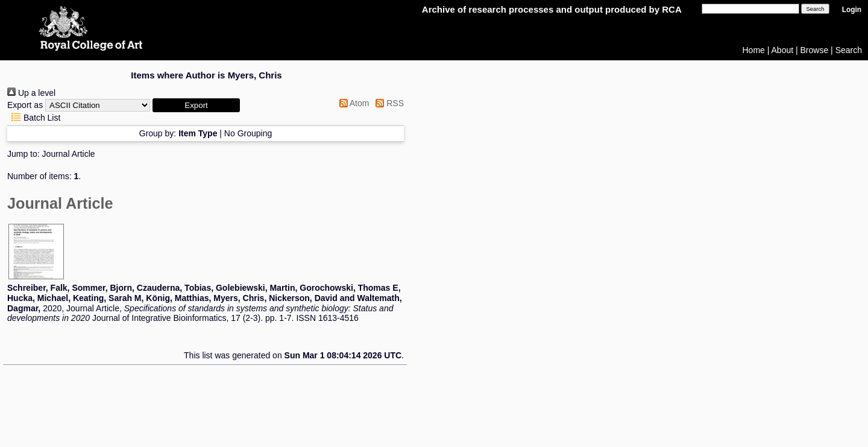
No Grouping (248, 133)
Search (849, 50)
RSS (388, 103)
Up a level (31, 93)
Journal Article (69, 154)
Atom (352, 103)
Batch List (34, 118)
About (783, 50)
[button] (196, 105)
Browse (815, 50)
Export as (25, 105)
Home (754, 50)
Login (852, 10)
